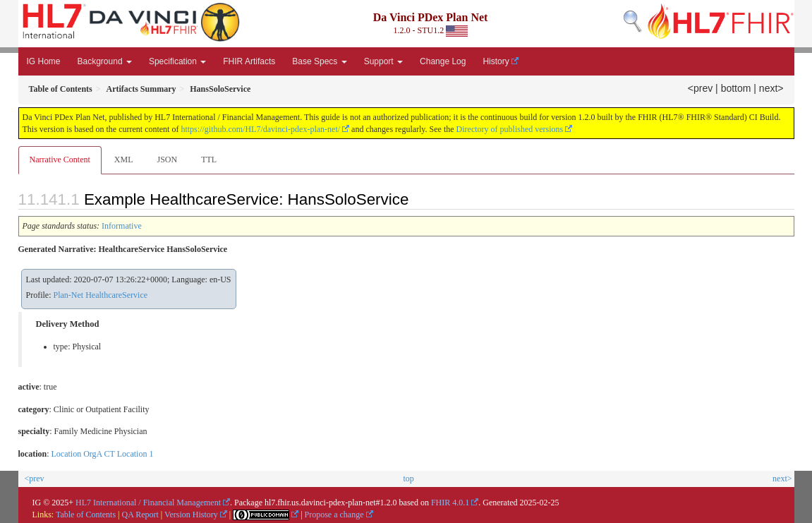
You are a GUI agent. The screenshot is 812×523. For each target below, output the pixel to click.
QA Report (140, 515)
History (496, 61)
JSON (167, 160)
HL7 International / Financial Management (148, 503)
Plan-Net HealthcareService (101, 295)
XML (124, 160)
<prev (700, 88)
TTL (209, 160)
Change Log (443, 61)
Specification (177, 61)
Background (105, 61)
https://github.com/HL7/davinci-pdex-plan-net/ (260, 129)
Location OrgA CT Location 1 (103, 454)
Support (383, 61)
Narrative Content (60, 160)
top (408, 479)
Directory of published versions (510, 129)
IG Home (44, 61)
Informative (122, 226)
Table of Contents (86, 515)
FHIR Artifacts (249, 61)
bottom (736, 88)
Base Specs (319, 61)
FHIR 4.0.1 (450, 503)
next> (771, 88)
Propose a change (334, 515)
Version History (191, 515)
